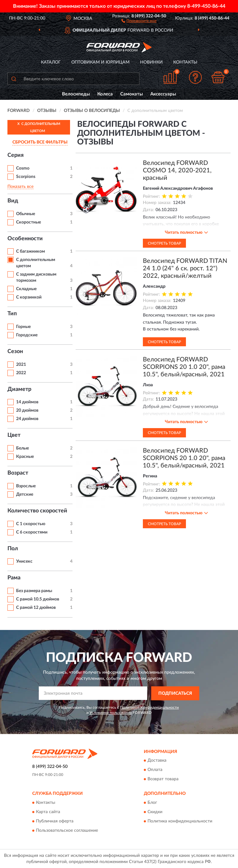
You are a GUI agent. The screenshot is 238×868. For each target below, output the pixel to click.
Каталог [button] (51, 62)
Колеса (105, 94)
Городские (27, 335)
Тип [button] (12, 314)
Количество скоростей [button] (37, 511)
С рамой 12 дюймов (36, 608)
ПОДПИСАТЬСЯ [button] (175, 693)
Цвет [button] (14, 435)
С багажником (31, 251)
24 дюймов (27, 419)
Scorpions (26, 177)
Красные (25, 457)
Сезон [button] (15, 352)
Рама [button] (14, 578)
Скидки (155, 812)
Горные (23, 327)
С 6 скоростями (32, 532)
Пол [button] (13, 549)
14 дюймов (27, 402)
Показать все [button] (20, 187)
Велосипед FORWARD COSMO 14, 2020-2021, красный (177, 170)
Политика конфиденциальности (180, 821)
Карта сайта (48, 812)
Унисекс (24, 561)
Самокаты (132, 94)
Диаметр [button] (19, 389)
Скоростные (29, 222)
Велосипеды (76, 94)
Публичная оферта (55, 821)
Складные (26, 289)
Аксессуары (163, 94)
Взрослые (26, 486)
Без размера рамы (34, 591)
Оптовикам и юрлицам (100, 62)
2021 (21, 365)
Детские (25, 494)
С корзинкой (29, 297)
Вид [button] (13, 201)
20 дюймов (27, 410)
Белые (22, 448)
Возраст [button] (18, 473)
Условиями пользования (111, 713)
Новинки (151, 62)
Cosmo (23, 168)
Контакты (185, 62)
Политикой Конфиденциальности (149, 707)
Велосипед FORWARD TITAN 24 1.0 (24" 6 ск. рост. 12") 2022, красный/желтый (185, 268)
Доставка (157, 761)
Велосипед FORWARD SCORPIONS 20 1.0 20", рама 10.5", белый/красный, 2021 (184, 367)
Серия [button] (15, 155)
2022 (21, 373)
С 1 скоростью (31, 524)
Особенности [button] (25, 239)
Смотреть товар (164, 243)
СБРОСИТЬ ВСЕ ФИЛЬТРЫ (40, 142)
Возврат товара (163, 779)
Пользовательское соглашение (67, 830)
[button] (139, 20)
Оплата (155, 770)
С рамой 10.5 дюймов (38, 599)
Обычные (26, 214)
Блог (152, 803)
